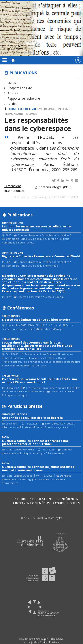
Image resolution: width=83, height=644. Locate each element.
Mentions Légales (53, 518)
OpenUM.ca (57, 639)
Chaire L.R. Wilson (49, 642)
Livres (12, 83)
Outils (75, 503)
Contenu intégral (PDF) (55, 187)
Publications (23, 73)
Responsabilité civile (21, 114)
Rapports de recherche (24, 98)
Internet (65, 109)
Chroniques (34, 49)
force (41, 639)
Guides (12, 104)
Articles (13, 93)
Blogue (55, 49)
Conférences (68, 499)
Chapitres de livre (20, 88)
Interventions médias (32, 503)
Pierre (22, 499)
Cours (60, 503)
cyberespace (47, 109)
